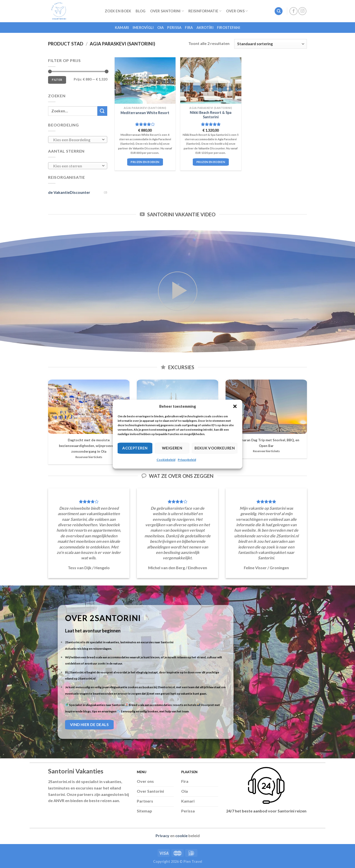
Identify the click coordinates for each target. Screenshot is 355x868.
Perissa (174, 28)
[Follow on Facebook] (293, 11)
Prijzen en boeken (145, 162)
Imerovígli (143, 28)
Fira (189, 28)
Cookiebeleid (166, 460)
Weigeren (172, 448)
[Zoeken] (279, 11)
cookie (181, 836)
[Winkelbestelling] (271, 44)
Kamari (122, 28)
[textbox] (77, 140)
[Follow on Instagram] (302, 11)
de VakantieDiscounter (69, 192)
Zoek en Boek (118, 11)
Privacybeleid (187, 460)
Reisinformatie (205, 11)
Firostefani (229, 28)
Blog (141, 11)
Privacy (162, 836)
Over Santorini (167, 11)
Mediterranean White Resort (145, 113)
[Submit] (102, 111)
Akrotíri (205, 28)
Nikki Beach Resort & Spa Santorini (211, 115)
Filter (57, 80)
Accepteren (135, 448)
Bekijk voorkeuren (215, 448)
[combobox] (78, 140)
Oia (161, 28)
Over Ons (237, 11)
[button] (235, 406)
